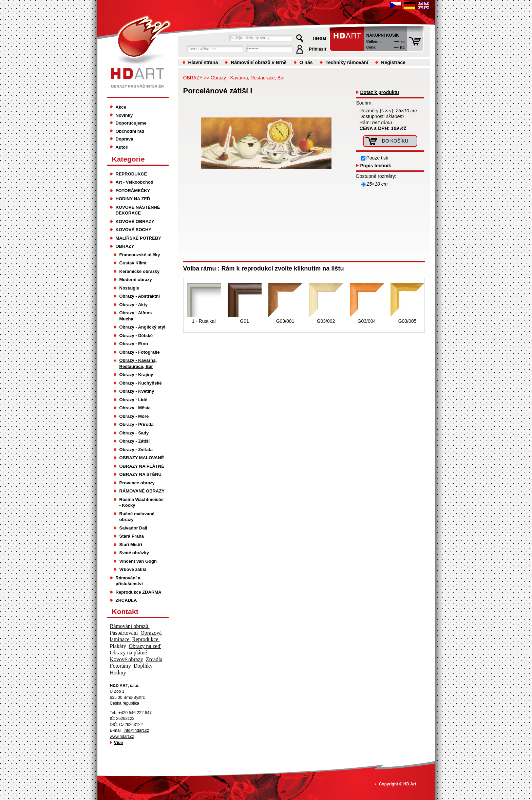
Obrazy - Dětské (136, 336)
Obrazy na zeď (145, 646)
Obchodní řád (130, 131)
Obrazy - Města (135, 408)
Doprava (125, 139)
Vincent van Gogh (138, 561)
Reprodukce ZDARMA (139, 592)
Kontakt (125, 611)
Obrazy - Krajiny (136, 375)
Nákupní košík (383, 35)
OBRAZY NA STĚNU (140, 474)
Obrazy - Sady (134, 433)
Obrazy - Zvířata (136, 450)
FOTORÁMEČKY (133, 191)
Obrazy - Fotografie (140, 352)
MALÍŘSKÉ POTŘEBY (139, 238)
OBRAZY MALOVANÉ (142, 458)
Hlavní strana (203, 62)
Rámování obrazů (130, 626)
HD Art (410, 784)
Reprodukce (146, 639)
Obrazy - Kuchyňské (141, 383)
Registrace (393, 62)
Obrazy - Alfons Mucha (136, 316)
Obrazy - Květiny (137, 391)
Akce (121, 107)
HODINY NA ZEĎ (133, 199)
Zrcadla (154, 659)
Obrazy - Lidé (133, 400)
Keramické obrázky (140, 271)
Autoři (122, 147)
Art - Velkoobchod (135, 182)
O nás (306, 62)
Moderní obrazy (136, 280)
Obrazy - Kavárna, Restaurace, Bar (248, 78)
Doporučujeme (131, 123)
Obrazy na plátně (129, 653)
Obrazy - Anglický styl (142, 327)
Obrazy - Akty (134, 305)
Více (119, 742)
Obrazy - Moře (134, 416)
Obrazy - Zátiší (135, 441)
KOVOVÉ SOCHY (134, 230)
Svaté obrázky (134, 553)
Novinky (124, 115)
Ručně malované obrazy (137, 517)
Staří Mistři (131, 545)
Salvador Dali (133, 528)
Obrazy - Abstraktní (140, 296)
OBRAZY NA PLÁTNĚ (142, 466)
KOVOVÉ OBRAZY (135, 221)
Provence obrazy (137, 483)
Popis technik (376, 166)
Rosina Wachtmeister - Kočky (142, 503)
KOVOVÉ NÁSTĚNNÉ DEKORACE (138, 210)
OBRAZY (193, 78)
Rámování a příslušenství (129, 581)
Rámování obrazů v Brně (259, 62)
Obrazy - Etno (134, 344)
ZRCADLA (126, 600)
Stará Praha (132, 536)
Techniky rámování (347, 62)
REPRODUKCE (131, 174)
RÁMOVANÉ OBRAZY (142, 491)
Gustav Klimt (133, 263)
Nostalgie (129, 288)
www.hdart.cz (122, 737)
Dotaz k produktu (380, 92)
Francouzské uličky (140, 255)
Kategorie (128, 159)
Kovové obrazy (127, 659)
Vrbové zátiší (133, 569)
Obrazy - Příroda (137, 424)
